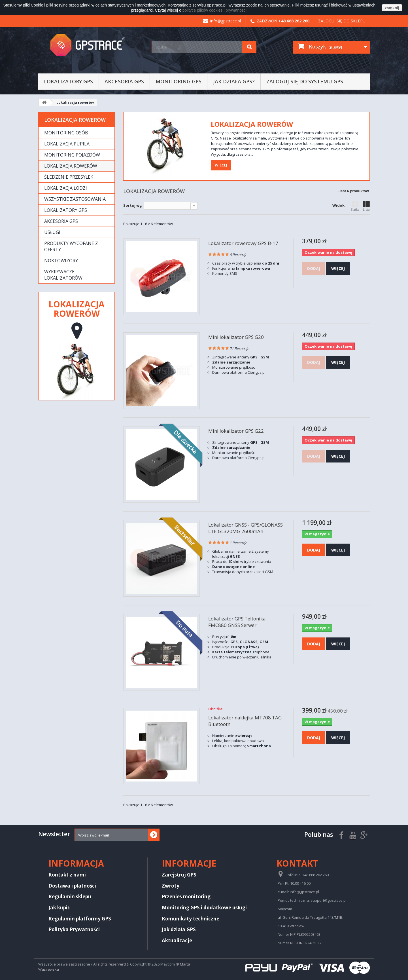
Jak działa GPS (179, 929)
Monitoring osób (66, 133)
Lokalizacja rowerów (71, 166)
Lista (366, 206)
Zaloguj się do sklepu (342, 21)
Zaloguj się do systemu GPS (305, 81)
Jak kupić (59, 908)
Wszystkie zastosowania (75, 199)
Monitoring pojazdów (72, 155)
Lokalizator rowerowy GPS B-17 (243, 243)
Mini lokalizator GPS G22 (236, 431)
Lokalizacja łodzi (66, 188)
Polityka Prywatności (74, 929)
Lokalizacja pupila (67, 144)
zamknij (392, 8)
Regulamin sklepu (70, 896)
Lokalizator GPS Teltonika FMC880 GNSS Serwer (237, 622)
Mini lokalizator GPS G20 (236, 337)
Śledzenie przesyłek (69, 177)
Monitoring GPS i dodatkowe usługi (204, 908)
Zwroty (171, 886)
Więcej (221, 165)
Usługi (52, 232)
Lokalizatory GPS (68, 81)
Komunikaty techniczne (191, 919)
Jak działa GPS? (234, 81)
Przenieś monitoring (186, 896)
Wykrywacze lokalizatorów (63, 275)
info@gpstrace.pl (222, 21)
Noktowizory (61, 261)
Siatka (355, 206)
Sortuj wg (133, 205)
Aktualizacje (177, 940)
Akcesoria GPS (124, 81)
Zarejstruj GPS (179, 875)
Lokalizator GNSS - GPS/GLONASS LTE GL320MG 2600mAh (246, 528)
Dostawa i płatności (72, 886)
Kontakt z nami (67, 875)
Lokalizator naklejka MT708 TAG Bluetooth (245, 721)
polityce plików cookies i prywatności (214, 10)
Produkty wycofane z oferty (71, 246)
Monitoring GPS (178, 81)
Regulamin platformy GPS (80, 919)
